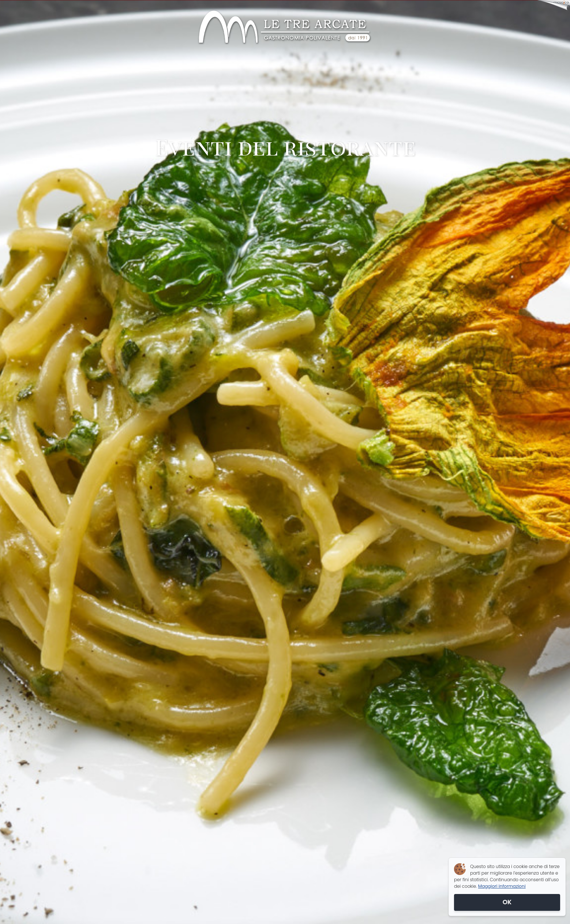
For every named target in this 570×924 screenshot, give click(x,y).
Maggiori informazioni (502, 886)
